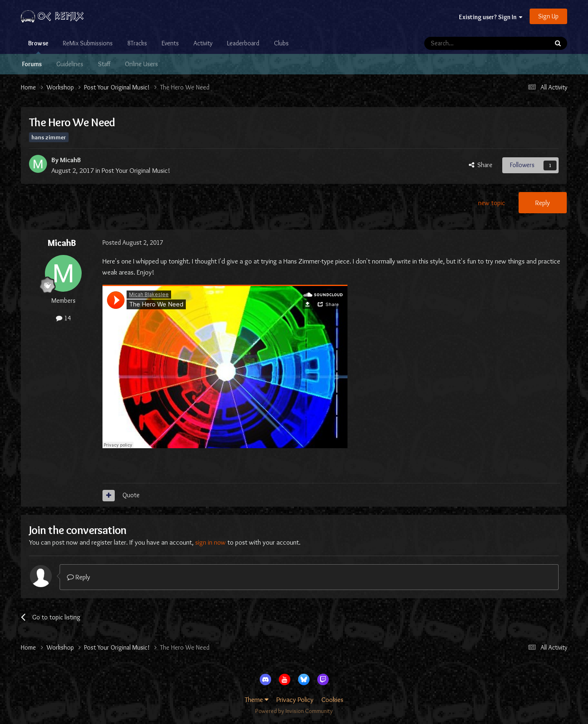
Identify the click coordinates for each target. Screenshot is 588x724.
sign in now (210, 542)
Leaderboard (243, 43)
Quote (131, 495)
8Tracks (137, 43)
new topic (492, 203)
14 (63, 318)
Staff (104, 64)
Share (481, 165)
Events (170, 43)
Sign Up (548, 16)
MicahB (70, 160)
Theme (257, 699)
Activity (203, 43)
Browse (38, 47)
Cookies (332, 699)
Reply (543, 203)
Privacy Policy (295, 699)
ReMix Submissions (88, 43)
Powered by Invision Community (294, 711)
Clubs (281, 43)
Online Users (141, 64)
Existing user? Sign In (491, 17)
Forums (32, 64)
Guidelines (70, 64)
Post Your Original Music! (136, 170)
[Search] (465, 43)
